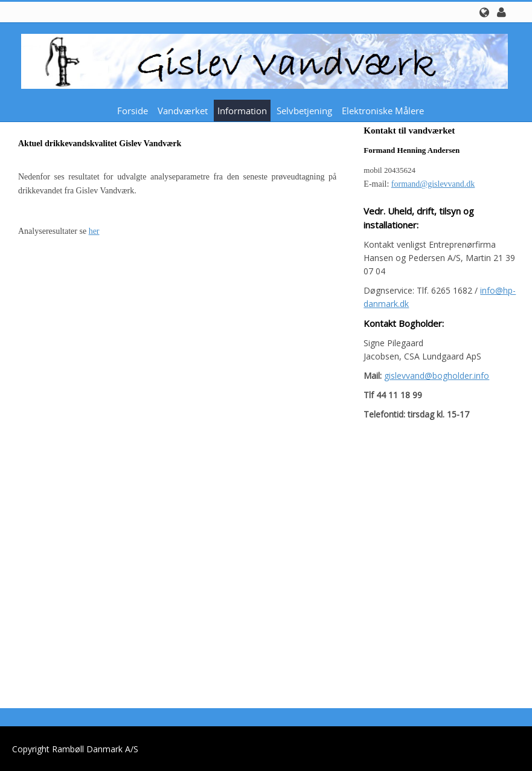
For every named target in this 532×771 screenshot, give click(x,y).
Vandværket (183, 111)
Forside (133, 111)
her (94, 231)
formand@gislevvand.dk (433, 184)
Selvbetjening (304, 111)
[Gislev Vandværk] (261, 60)
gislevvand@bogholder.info (437, 376)
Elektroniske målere (383, 111)
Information (242, 111)
